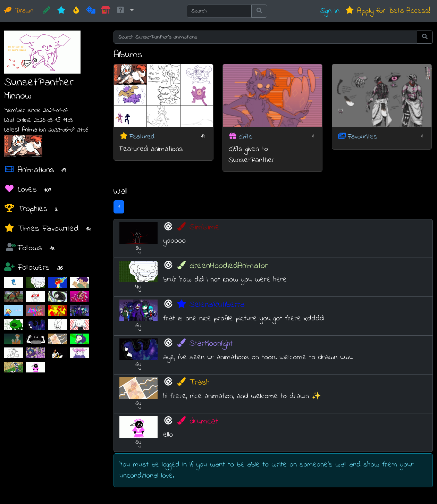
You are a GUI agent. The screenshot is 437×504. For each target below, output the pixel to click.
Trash (193, 383)
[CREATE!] (47, 11)
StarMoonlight (204, 344)
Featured (142, 137)
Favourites (363, 137)
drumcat (197, 422)
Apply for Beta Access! (388, 11)
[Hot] (76, 11)
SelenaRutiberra (211, 305)
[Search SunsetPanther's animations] (265, 37)
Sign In (330, 11)
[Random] (91, 11)
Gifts (246, 137)
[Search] (219, 11)
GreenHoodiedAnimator (222, 266)
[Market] (106, 11)
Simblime (198, 228)
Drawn (19, 11)
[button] (125, 11)
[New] (61, 11)
